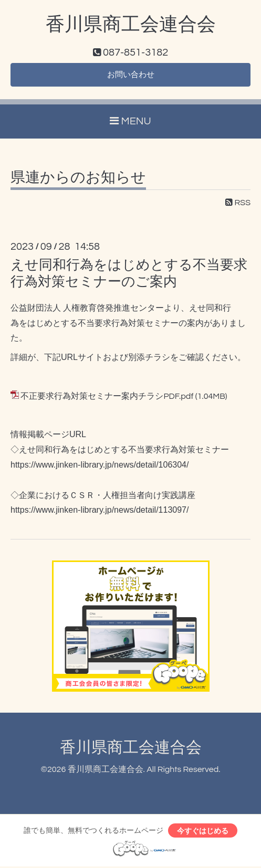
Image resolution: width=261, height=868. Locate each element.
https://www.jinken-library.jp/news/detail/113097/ (100, 511)
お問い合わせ (131, 76)
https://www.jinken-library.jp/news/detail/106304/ (100, 466)
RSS (238, 204)
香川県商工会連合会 (131, 25)
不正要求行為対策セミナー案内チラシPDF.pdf (107, 397)
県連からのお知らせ (78, 179)
